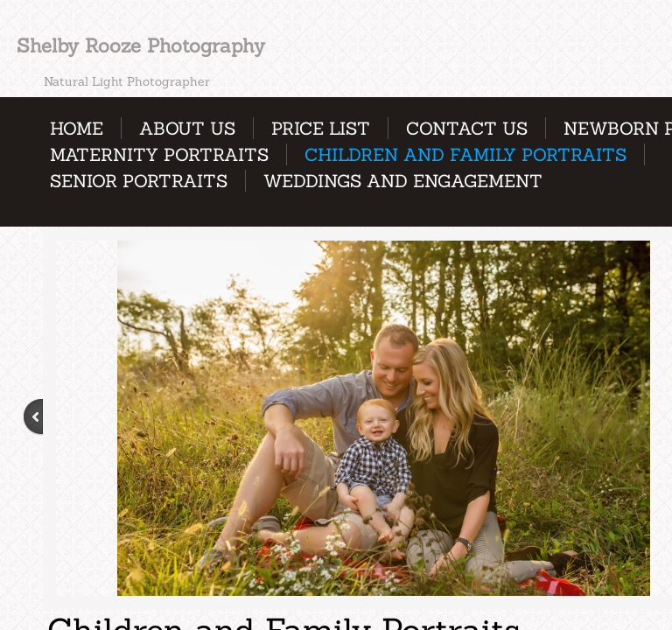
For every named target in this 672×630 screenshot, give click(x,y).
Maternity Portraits (159, 154)
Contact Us (467, 128)
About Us (187, 128)
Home (77, 128)
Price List (321, 128)
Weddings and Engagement (403, 181)
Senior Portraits (139, 181)
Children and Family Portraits (465, 154)
